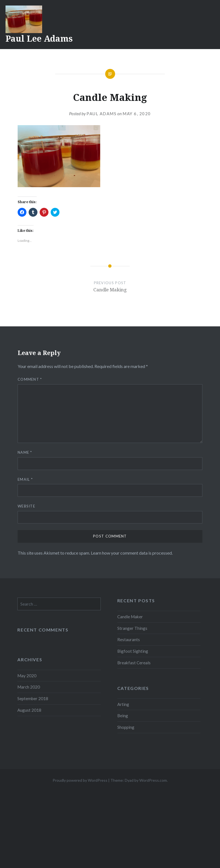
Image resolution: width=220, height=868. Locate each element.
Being (123, 716)
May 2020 (27, 676)
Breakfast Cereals (134, 663)
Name (25, 452)
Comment (30, 379)
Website (26, 506)
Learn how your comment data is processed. (132, 553)
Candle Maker (130, 617)
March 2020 (29, 687)
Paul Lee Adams (39, 38)
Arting (123, 704)
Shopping (126, 727)
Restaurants (129, 639)
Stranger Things (132, 628)
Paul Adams (101, 114)
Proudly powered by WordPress (80, 780)
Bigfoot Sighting (133, 651)
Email (25, 479)
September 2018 (33, 698)
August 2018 (29, 710)
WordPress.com (153, 780)
